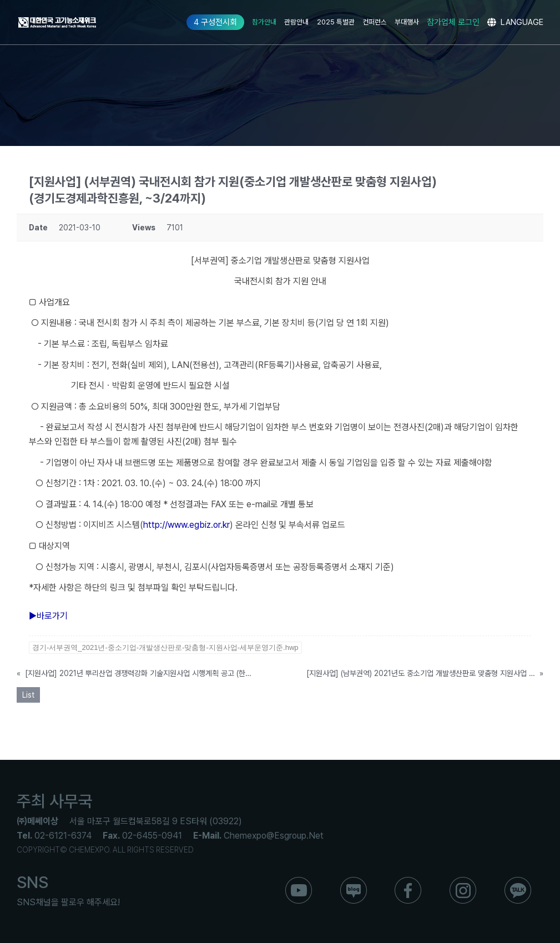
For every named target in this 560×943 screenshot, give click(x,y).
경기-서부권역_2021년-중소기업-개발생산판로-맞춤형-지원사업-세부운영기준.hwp (165, 647)
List (28, 695)
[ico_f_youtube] (299, 881)
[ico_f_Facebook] (408, 881)
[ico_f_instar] (463, 881)
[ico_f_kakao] (518, 881)
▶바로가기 (48, 616)
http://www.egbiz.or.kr (186, 525)
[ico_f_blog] (354, 881)
